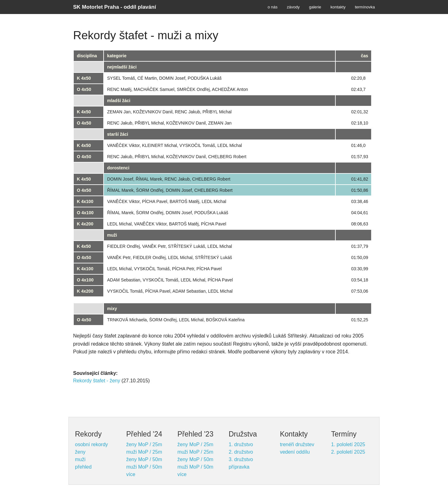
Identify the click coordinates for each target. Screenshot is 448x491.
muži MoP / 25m (144, 452)
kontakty (338, 7)
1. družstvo (241, 444)
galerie (315, 7)
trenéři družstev (297, 444)
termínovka (365, 7)
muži (80, 459)
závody (293, 7)
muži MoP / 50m (144, 467)
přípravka (239, 467)
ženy (80, 452)
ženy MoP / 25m (144, 444)
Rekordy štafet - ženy (97, 381)
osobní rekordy (91, 444)
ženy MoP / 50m (144, 459)
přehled (83, 467)
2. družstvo (241, 452)
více (131, 474)
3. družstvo (241, 459)
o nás (273, 7)
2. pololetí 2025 (348, 452)
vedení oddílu (295, 452)
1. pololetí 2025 (348, 444)
